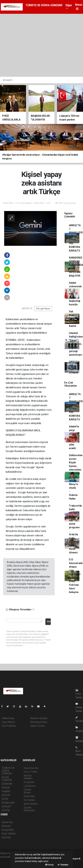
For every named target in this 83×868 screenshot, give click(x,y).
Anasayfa (8, 80)
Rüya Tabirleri (9, 834)
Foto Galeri (79, 694)
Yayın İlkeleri (8, 722)
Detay (49, 865)
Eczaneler (29, 782)
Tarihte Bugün (28, 791)
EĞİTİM (6, 810)
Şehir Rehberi (31, 804)
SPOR (5, 799)
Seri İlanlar (29, 800)
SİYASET (7, 807)
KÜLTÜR (6, 795)
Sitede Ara (7, 822)
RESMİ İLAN (8, 803)
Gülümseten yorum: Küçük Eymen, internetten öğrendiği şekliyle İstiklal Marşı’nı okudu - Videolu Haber (76, 477)
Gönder (49, 621)
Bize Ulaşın (79, 751)
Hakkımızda (8, 718)
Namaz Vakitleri (28, 777)
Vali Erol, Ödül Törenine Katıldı (74, 319)
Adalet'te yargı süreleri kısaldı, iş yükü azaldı (74, 437)
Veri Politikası (9, 726)
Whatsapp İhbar (39, 722)
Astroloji (6, 837)
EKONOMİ (7, 784)
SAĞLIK (6, 788)
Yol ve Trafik (30, 772)
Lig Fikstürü (30, 786)
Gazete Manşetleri (29, 809)
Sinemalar (29, 796)
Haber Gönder (38, 726)
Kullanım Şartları (39, 718)
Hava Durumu (31, 768)
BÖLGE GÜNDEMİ (7, 779)
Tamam (63, 865)
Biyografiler (8, 830)
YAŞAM (6, 791)
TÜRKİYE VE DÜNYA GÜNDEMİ (44, 5)
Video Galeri (79, 707)
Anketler (6, 826)
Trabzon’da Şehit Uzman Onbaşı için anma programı (75, 517)
